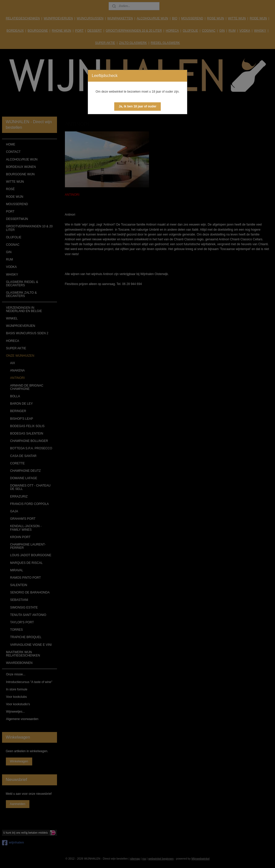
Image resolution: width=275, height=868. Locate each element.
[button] (137, 107)
